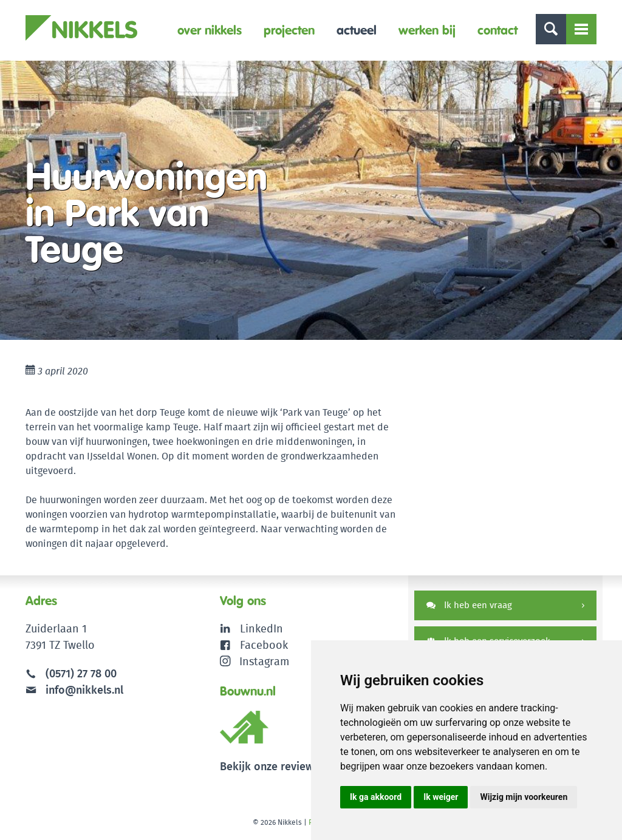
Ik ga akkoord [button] (376, 797)
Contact (497, 30)
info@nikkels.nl (74, 690)
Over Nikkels (210, 30)
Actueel (357, 30)
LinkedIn (261, 628)
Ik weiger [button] (441, 797)
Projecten (289, 30)
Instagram (255, 661)
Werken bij (427, 30)
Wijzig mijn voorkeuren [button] (524, 797)
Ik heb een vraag (469, 605)
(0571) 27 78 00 (81, 673)
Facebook (264, 645)
